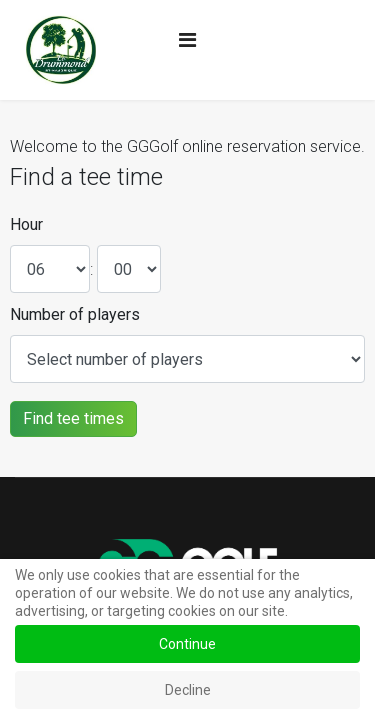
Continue (187, 644)
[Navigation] (187, 40)
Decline (188, 690)
